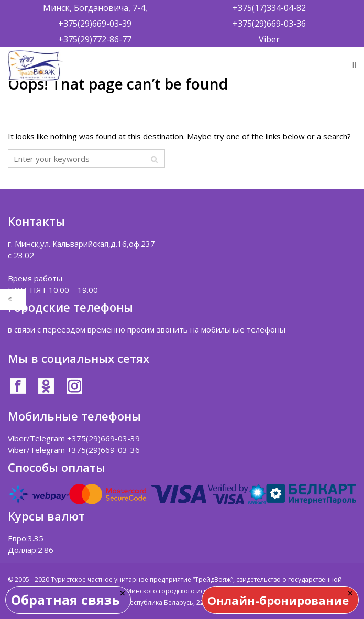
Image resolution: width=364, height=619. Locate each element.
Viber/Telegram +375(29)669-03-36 (74, 450)
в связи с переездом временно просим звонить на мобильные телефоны (147, 329)
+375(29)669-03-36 (269, 24)
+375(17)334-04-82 (269, 8)
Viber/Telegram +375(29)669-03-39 (74, 438)
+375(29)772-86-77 (95, 39)
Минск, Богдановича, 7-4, (95, 8)
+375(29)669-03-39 (95, 24)
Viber (269, 39)
